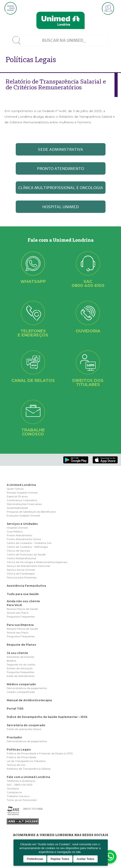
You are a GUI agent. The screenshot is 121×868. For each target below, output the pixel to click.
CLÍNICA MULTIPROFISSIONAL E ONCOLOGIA (61, 188)
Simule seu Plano (18, 613)
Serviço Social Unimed (21, 570)
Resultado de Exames (20, 657)
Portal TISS (15, 709)
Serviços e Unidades (22, 524)
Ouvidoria (13, 789)
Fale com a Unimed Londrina (28, 777)
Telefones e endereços (21, 781)
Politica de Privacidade (21, 757)
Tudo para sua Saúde (23, 594)
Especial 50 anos (17, 496)
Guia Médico (15, 532)
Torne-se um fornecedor (22, 800)
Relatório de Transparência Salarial (29, 769)
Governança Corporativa (22, 500)
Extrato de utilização (20, 668)
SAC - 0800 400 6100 (20, 785)
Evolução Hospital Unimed (23, 516)
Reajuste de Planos (21, 645)
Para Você (14, 605)
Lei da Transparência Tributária (26, 761)
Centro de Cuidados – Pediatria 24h (29, 543)
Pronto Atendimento (19, 535)
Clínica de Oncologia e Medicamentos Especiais (37, 562)
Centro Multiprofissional (21, 558)
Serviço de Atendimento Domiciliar (29, 566)
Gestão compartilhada (21, 692)
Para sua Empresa (20, 625)
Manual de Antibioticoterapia (29, 700)
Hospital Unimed (17, 528)
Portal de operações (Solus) (24, 729)
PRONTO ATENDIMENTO (60, 168)
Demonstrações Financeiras (24, 504)
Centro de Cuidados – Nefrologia (27, 547)
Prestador (14, 737)
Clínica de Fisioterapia (21, 574)
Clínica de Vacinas (18, 551)
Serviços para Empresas (22, 577)
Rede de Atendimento (21, 676)
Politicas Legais (19, 750)
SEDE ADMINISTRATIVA (60, 149)
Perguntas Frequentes (21, 617)
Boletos (11, 661)
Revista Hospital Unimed (22, 493)
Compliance (14, 792)
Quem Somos (15, 489)
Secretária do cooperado (26, 725)
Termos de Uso (16, 765)
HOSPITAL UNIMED (60, 207)
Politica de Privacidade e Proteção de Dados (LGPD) (40, 753)
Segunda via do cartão (21, 665)
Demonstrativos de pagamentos (27, 688)
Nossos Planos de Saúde (22, 609)
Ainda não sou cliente (23, 601)
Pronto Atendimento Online (24, 539)
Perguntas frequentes (20, 672)
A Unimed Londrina (21, 485)
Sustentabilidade (17, 508)
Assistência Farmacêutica (26, 586)
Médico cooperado (21, 684)
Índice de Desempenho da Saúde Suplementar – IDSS (47, 717)
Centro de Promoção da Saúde (26, 555)
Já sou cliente (17, 653)
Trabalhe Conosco (18, 796)
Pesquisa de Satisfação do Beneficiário (31, 512)
